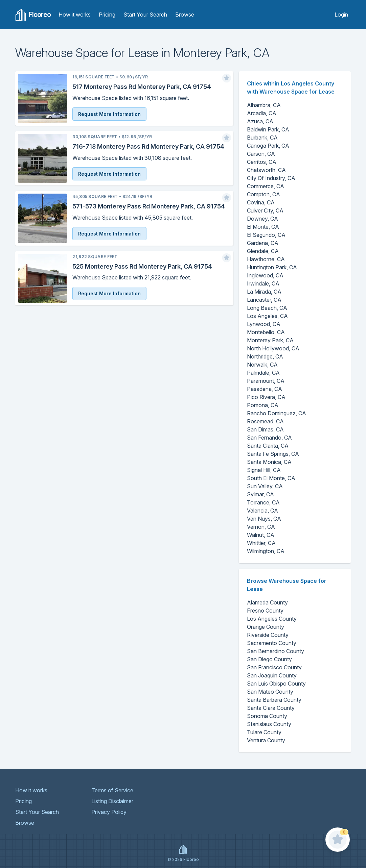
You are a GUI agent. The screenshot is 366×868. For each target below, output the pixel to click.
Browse (185, 15)
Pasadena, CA (265, 389)
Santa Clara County (271, 708)
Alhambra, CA (264, 105)
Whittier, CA (261, 543)
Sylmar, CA (260, 494)
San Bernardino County (276, 651)
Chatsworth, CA (266, 170)
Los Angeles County (272, 619)
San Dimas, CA (265, 429)
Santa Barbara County (274, 700)
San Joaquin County (272, 675)
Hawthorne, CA (266, 259)
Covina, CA (261, 202)
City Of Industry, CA (271, 178)
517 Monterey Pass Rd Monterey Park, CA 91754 (142, 87)
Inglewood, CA (265, 275)
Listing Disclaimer (112, 801)
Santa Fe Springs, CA (273, 454)
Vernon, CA (261, 527)
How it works (75, 15)
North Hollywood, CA (273, 348)
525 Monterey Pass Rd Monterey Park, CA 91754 (142, 266)
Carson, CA (261, 154)
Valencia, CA (262, 511)
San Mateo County (270, 692)
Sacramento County (272, 643)
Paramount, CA (266, 381)
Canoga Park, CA (268, 146)
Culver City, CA (265, 210)
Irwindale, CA (263, 283)
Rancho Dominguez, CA (277, 413)
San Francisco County (274, 667)
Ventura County (266, 740)
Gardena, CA (263, 243)
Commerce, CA (266, 186)
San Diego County (269, 659)
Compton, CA (264, 194)
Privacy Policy (109, 812)
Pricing (107, 15)
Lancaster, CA (264, 300)
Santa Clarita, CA (268, 446)
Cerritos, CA (262, 162)
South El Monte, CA (271, 478)
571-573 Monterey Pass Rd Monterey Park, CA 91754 (149, 206)
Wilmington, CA (266, 551)
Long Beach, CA (267, 308)
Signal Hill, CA (264, 470)
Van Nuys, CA (264, 519)
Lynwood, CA (264, 324)
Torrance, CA (263, 502)
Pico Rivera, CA (266, 397)
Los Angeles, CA (267, 316)
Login (341, 15)
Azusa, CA (260, 121)
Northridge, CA (265, 356)
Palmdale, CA (263, 373)
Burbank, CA (262, 138)
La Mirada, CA (264, 292)
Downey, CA (262, 219)
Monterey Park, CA (270, 340)
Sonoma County (267, 716)
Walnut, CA (261, 535)
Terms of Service (112, 790)
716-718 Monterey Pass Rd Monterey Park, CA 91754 (148, 146)
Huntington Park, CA (272, 267)
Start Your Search (145, 15)
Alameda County (267, 602)
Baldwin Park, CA (268, 129)
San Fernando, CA (269, 438)
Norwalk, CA (262, 365)
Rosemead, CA (265, 421)
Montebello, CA (266, 332)
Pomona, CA (263, 405)
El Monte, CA (263, 227)
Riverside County (268, 635)
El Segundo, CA (266, 235)
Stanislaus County (269, 724)
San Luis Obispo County (276, 684)
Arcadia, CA (262, 113)
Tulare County (264, 732)
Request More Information (109, 114)
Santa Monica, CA (269, 462)
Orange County (266, 627)
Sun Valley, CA (265, 486)
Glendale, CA (263, 251)
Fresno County (265, 611)
